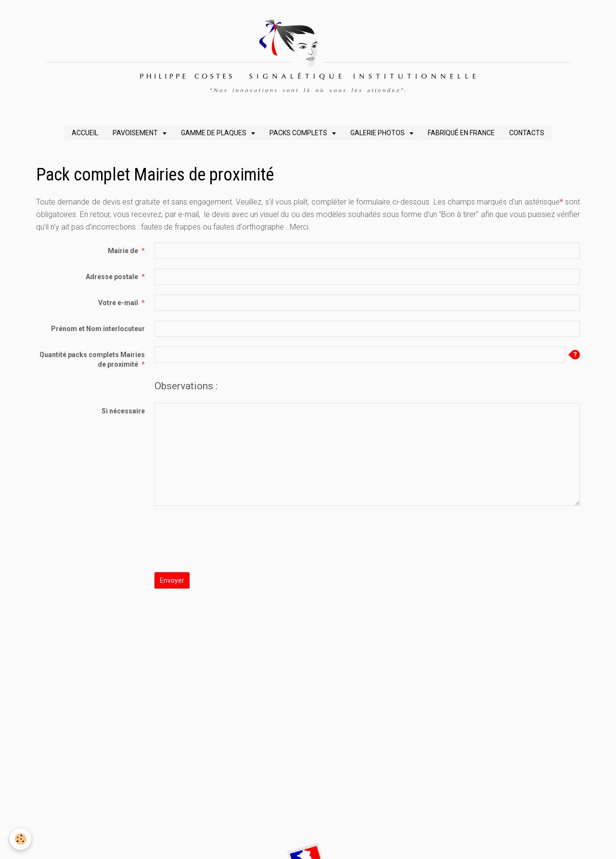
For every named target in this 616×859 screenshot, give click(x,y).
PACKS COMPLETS (299, 133)
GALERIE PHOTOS (378, 133)
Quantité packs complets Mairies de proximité (92, 359)
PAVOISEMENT (136, 133)
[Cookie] (20, 839)
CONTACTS (527, 133)
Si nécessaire (123, 411)
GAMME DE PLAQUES (214, 133)
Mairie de (123, 251)
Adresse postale (112, 277)
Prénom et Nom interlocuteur (98, 329)
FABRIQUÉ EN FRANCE (461, 133)
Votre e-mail (118, 303)
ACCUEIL (85, 133)
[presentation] (228, 534)
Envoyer (172, 580)
